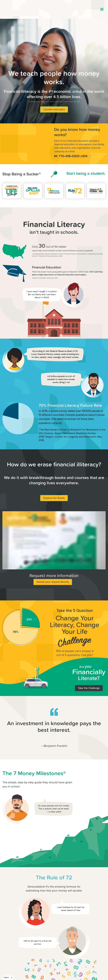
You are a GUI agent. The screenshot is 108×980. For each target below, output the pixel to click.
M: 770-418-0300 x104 (71, 156)
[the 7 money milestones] (54, 191)
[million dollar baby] (33, 191)
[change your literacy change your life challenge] (12, 191)
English (6, 978)
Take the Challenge (89, 688)
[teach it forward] (96, 191)
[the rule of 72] (75, 191)
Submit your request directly (53, 582)
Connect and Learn (54, 109)
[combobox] (8, 978)
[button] (102, 9)
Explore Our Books (54, 498)
